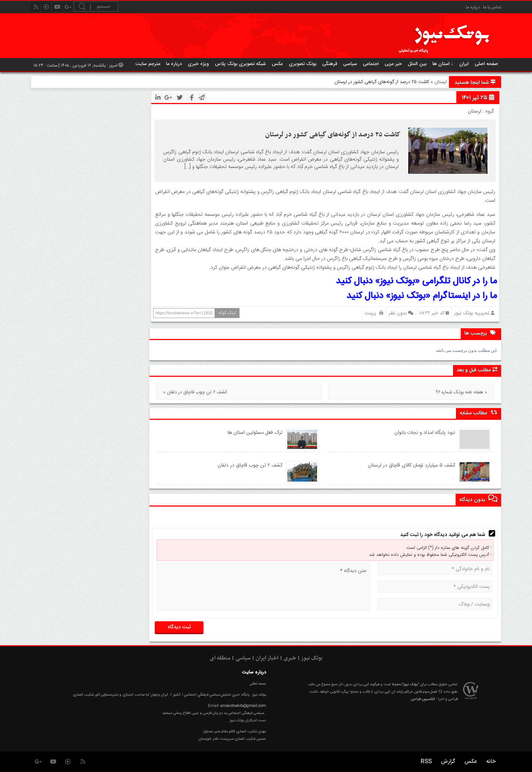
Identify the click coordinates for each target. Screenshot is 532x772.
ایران (464, 64)
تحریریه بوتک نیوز (472, 313)
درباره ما (473, 7)
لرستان (441, 82)
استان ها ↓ (443, 64)
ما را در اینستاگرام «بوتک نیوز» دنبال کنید (422, 296)
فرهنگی (330, 64)
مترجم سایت (148, 64)
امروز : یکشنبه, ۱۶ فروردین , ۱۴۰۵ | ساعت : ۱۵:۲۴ (78, 65)
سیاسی (350, 64)
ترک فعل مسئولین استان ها (255, 433)
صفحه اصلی (486, 64)
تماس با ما (492, 7)
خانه (491, 762)
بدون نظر (398, 313)
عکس (277, 64)
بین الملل (417, 64)
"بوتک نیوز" (411, 685)
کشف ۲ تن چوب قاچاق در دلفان (250, 465)
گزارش (448, 762)
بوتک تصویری (303, 64)
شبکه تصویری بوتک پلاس (240, 64)
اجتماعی (371, 64)
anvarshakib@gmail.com (243, 706)
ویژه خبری (198, 64)
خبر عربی (393, 64)
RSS (426, 762)
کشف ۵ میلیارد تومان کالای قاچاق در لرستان (411, 465)
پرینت (374, 313)
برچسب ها (481, 333)
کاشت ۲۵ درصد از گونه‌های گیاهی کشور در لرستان (333, 135)
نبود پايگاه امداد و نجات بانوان (425, 433)
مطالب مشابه (479, 413)
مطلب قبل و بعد (477, 370)
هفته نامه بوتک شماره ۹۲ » (461, 392)
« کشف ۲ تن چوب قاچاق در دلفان (195, 392)
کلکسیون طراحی (423, 699)
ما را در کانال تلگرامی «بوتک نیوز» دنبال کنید (416, 281)
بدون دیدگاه (478, 499)
